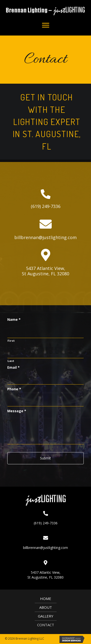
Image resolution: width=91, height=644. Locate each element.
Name (14, 320)
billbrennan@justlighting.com (45, 237)
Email (13, 367)
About (46, 607)
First (11, 341)
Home (46, 599)
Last (11, 361)
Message (17, 411)
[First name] (45, 332)
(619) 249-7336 (46, 206)
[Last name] (45, 352)
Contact (46, 625)
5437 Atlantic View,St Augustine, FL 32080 (45, 271)
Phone (14, 389)
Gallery (46, 616)
